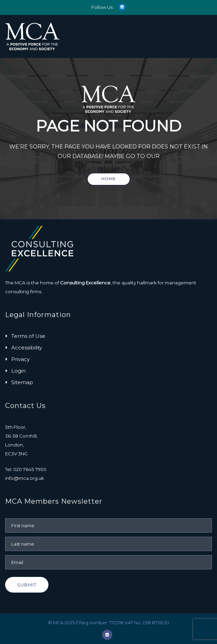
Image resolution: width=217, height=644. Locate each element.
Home (109, 179)
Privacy (20, 359)
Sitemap (22, 382)
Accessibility (27, 348)
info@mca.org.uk (25, 478)
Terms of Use (28, 336)
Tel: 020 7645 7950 (26, 469)
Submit (27, 585)
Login (18, 371)
